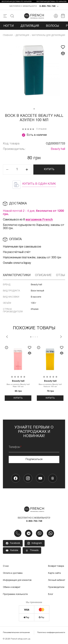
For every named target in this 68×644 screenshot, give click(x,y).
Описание (43, 275)
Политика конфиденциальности (51, 633)
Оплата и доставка (13, 573)
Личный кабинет (57, 580)
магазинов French (39, 220)
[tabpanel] (34, 73)
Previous (7, 337)
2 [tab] (33, 337)
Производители (56, 587)
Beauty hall (58, 149)
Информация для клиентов (17, 580)
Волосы (52, 26)
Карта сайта (54, 573)
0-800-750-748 (47, 6)
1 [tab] (34, 109)
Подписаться (34, 459)
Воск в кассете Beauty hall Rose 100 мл (18, 384)
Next (61, 337)
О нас (6, 566)
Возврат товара (56, 566)
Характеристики (17, 275)
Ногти (9, 26)
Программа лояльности (15, 594)
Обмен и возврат (12, 587)
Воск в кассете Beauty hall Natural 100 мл (50, 384)
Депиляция (30, 26)
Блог (51, 594)
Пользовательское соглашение (16, 633)
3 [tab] (35, 337)
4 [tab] (37, 337)
